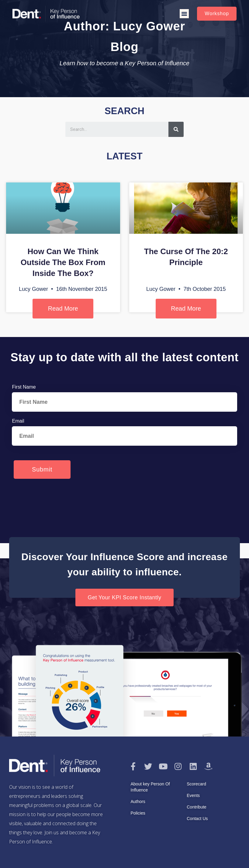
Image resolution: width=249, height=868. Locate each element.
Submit (42, 469)
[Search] (176, 129)
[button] (184, 14)
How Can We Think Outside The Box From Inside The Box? (63, 262)
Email (18, 421)
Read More (63, 308)
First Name (24, 387)
